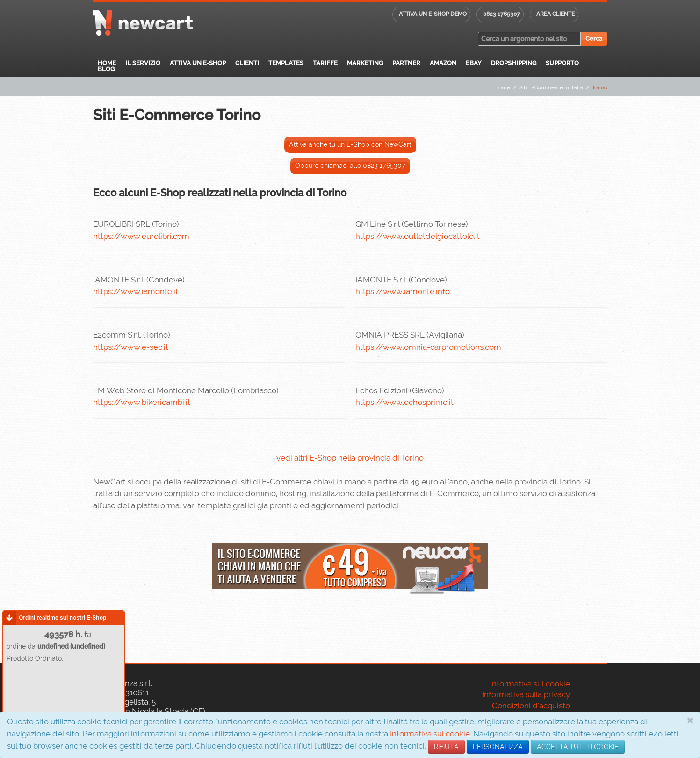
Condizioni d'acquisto (531, 706)
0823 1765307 (502, 14)
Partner (406, 63)
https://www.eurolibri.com (141, 236)
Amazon (443, 63)
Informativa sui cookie (430, 734)
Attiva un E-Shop (198, 63)
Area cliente (556, 14)
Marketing (365, 63)
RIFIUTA (446, 747)
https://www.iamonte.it (136, 291)
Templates (286, 63)
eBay (474, 63)
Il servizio (143, 63)
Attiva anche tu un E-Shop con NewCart (350, 144)
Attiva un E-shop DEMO (433, 14)
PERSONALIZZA (498, 747)
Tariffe (325, 63)
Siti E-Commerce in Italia (551, 87)
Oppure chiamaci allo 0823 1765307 (350, 166)
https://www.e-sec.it (131, 347)
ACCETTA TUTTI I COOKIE (578, 747)
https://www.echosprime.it (404, 402)
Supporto (562, 63)
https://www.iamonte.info (403, 291)
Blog (106, 69)
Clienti (247, 63)
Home (107, 63)
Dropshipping (514, 63)
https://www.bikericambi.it (142, 402)
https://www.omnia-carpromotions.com (428, 347)
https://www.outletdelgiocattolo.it (418, 236)
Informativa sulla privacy (526, 694)
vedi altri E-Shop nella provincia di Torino (350, 458)
